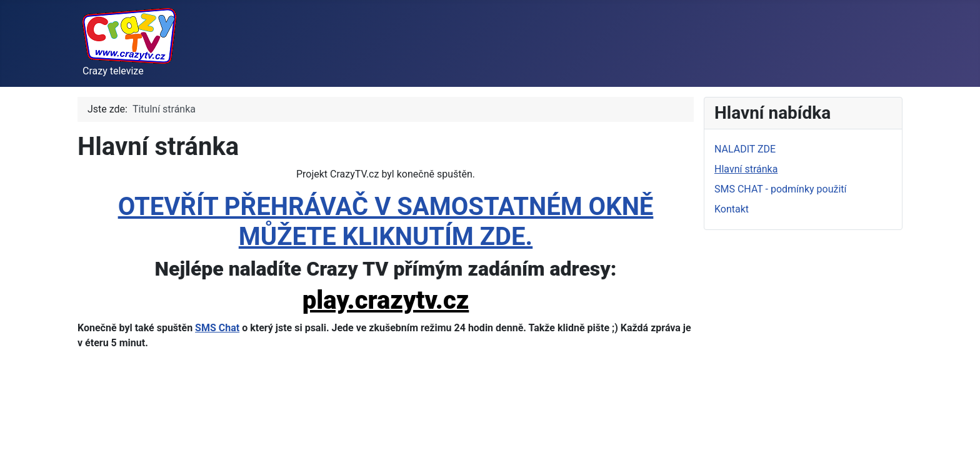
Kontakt (732, 209)
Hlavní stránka (746, 169)
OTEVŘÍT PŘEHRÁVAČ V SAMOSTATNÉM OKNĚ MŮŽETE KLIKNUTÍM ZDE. (386, 222)
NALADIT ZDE (745, 149)
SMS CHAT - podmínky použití (781, 189)
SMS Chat (217, 328)
